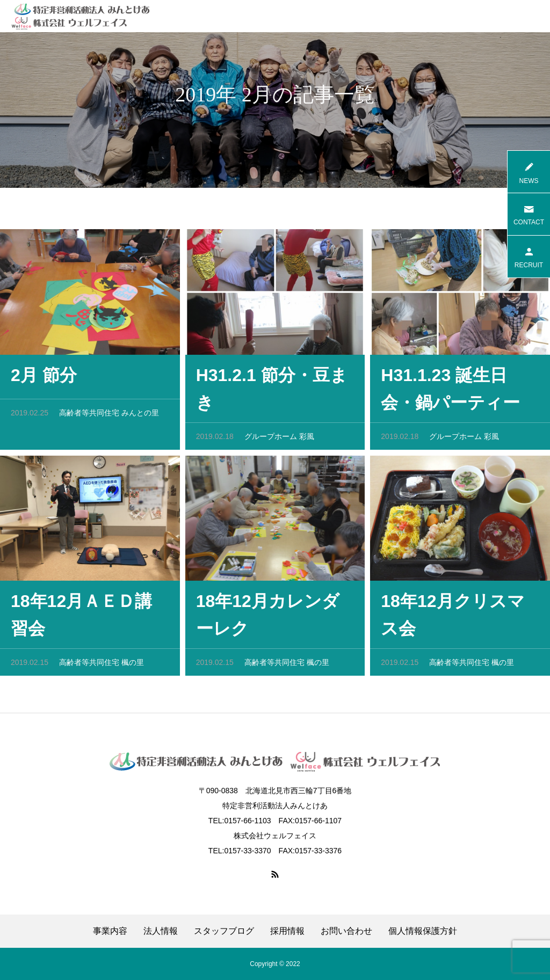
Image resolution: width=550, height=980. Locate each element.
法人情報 (161, 931)
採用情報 (287, 931)
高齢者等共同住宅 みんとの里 (109, 415)
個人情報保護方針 (423, 931)
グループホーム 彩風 (279, 439)
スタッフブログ (224, 931)
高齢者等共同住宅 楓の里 (102, 665)
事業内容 (110, 931)
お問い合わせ (346, 931)
